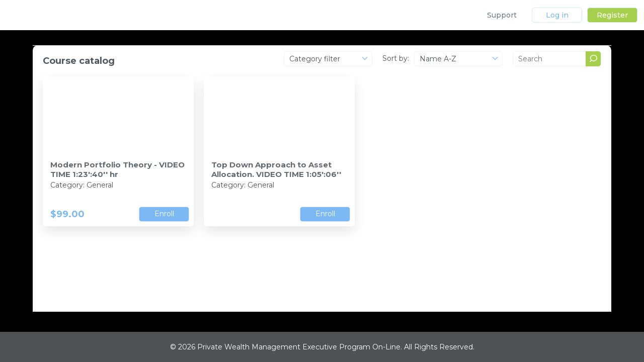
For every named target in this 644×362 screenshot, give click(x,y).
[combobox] (328, 59)
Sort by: (396, 58)
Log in (557, 15)
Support (502, 15)
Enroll (164, 214)
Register (612, 15)
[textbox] (328, 59)
